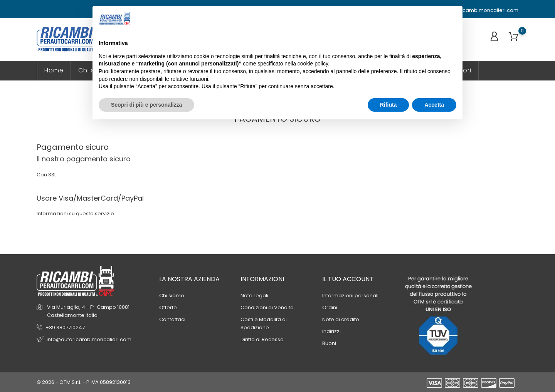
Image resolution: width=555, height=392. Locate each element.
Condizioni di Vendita (267, 307)
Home (54, 70)
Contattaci (172, 319)
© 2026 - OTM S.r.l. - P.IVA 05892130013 (84, 382)
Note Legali (254, 296)
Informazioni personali (350, 296)
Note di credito (341, 319)
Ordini (330, 307)
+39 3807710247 (65, 328)
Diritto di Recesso (262, 339)
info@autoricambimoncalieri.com (472, 10)
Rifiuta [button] (388, 105)
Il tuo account (348, 279)
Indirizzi (331, 331)
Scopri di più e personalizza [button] (146, 105)
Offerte (168, 307)
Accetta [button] (434, 105)
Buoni (329, 343)
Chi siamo (172, 296)
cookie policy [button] (313, 64)
